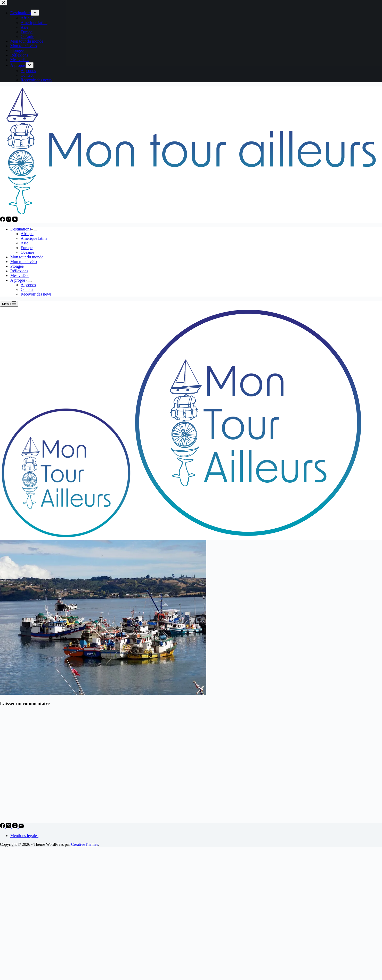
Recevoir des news (36, 294)
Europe (27, 248)
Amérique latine (34, 238)
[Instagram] (9, 220)
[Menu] (9, 304)
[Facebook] (3, 220)
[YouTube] (15, 220)
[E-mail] (21, 827)
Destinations (22, 229)
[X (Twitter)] (9, 827)
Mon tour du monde (27, 257)
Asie (24, 243)
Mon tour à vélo (24, 262)
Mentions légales (24, 836)
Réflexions (19, 271)
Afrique (27, 234)
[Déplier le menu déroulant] (35, 230)
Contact (27, 289)
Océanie (27, 252)
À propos (19, 280)
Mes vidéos (20, 276)
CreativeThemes (85, 844)
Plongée (17, 266)
